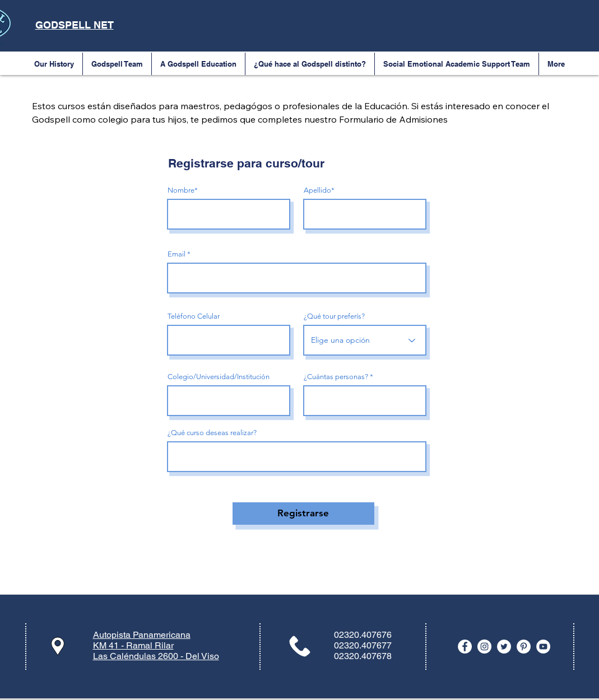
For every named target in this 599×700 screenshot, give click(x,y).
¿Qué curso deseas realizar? (212, 433)
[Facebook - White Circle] (465, 647)
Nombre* (183, 190)
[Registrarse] (303, 514)
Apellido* (319, 190)
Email (177, 254)
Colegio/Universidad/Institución (219, 377)
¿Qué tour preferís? (334, 316)
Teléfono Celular (194, 316)
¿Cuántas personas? (336, 377)
